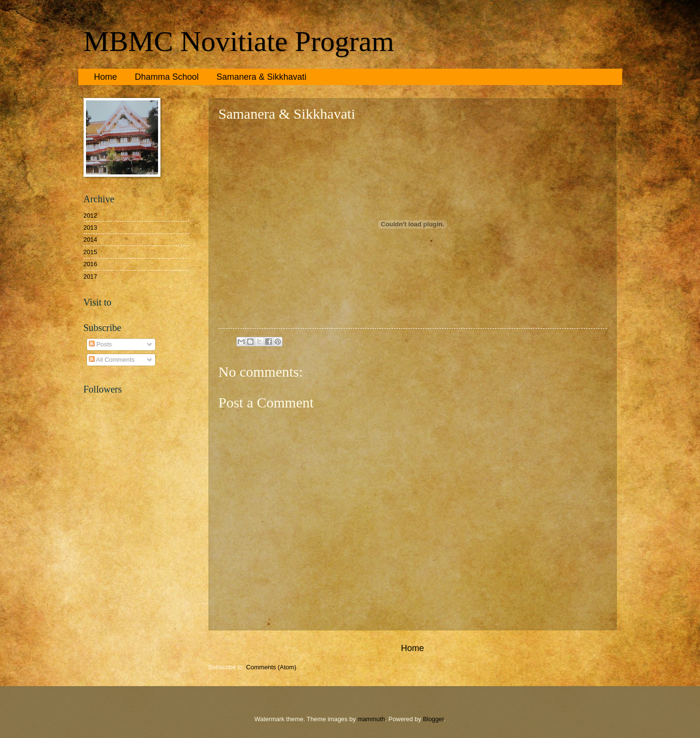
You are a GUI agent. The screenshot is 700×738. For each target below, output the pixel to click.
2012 (91, 215)
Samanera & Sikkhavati (262, 77)
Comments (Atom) (271, 667)
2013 (91, 228)
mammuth (371, 719)
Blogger (433, 719)
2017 (91, 277)
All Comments (112, 360)
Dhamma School (167, 77)
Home (106, 77)
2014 (91, 240)
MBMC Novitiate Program (239, 41)
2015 (91, 252)
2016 (91, 264)
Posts (100, 344)
